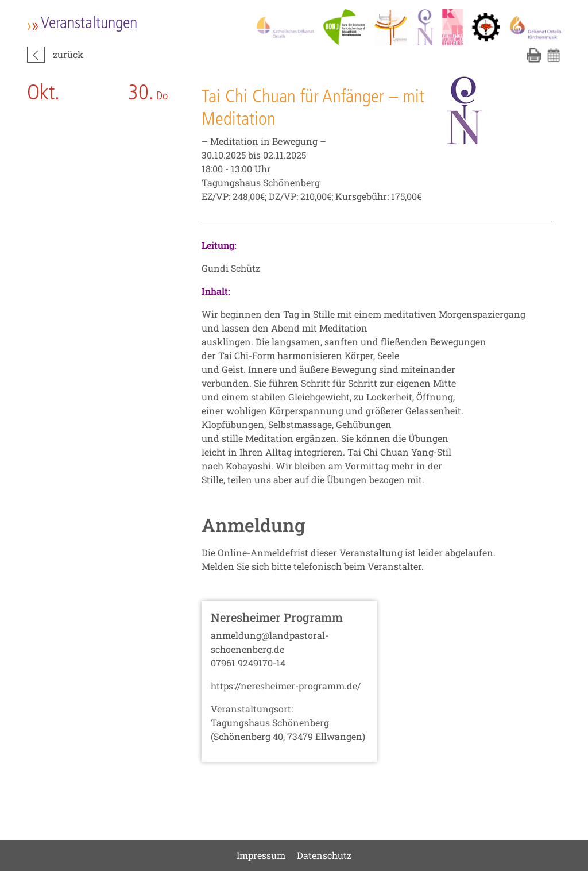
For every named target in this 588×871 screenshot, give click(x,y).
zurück (68, 54)
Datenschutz (324, 855)
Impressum (261, 855)
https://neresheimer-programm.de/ (286, 686)
